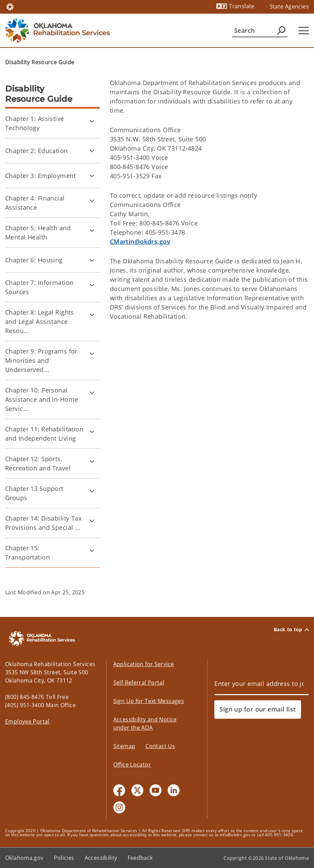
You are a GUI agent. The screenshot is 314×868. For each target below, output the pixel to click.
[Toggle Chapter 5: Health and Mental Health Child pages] (92, 230)
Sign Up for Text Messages (149, 701)
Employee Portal (27, 721)
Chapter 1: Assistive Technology (35, 123)
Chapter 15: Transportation (27, 553)
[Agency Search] (281, 30)
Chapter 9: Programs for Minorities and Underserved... (41, 360)
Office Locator (132, 764)
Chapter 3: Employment (40, 176)
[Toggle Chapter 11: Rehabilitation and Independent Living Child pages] (92, 431)
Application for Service (144, 664)
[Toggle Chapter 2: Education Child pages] (92, 151)
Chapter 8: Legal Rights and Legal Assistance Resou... (40, 321)
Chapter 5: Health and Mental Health (38, 232)
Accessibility (101, 858)
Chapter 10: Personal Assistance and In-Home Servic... (41, 399)
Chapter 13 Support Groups (34, 493)
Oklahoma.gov (24, 858)
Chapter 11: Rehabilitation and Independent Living (44, 434)
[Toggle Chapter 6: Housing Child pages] (92, 260)
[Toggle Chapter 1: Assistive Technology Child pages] (92, 121)
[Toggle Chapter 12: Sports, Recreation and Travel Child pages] (92, 461)
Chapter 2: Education (37, 151)
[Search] (260, 30)
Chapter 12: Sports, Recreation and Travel (38, 463)
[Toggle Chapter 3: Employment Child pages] (92, 176)
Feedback (140, 858)
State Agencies (289, 6)
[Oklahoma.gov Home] (10, 6)
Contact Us (160, 746)
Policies (64, 858)
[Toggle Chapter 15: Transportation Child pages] (92, 550)
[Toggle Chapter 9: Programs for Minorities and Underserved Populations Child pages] (92, 354)
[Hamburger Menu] (304, 31)
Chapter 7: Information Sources (39, 287)
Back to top (291, 630)
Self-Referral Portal (139, 683)
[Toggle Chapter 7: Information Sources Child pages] (92, 285)
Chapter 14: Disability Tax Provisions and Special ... (43, 523)
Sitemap (124, 746)
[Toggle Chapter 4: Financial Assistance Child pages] (92, 201)
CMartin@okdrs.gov (140, 242)
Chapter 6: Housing (34, 260)
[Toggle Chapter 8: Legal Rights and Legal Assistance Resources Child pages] (92, 315)
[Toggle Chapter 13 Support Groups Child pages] (92, 491)
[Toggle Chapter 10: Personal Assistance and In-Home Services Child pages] (92, 392)
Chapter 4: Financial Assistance (35, 203)
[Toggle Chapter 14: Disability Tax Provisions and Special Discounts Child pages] (92, 521)
